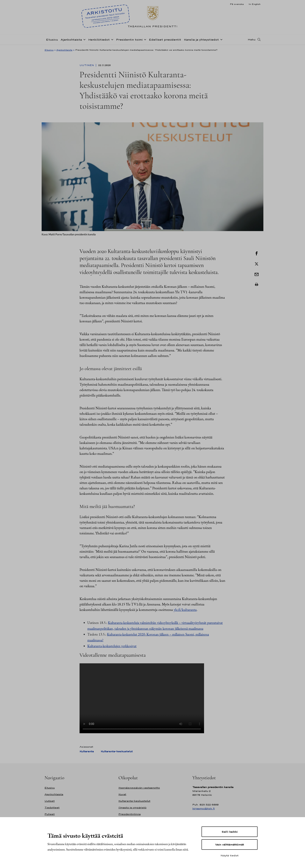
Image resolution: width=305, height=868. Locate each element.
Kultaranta (87, 751)
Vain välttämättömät (230, 845)
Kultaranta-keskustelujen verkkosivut (112, 646)
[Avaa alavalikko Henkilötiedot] (111, 39)
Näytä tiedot (230, 855)
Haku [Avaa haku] (252, 39)
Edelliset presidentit (165, 40)
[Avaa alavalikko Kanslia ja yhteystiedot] (221, 39)
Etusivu (52, 40)
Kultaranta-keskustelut (117, 751)
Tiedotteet (52, 808)
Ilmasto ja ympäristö (132, 808)
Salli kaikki (230, 832)
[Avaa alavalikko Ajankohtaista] (84, 39)
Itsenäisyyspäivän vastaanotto (139, 788)
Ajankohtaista (71, 40)
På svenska (237, 4)
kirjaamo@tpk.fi (204, 808)
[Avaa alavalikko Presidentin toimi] (144, 39)
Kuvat (122, 794)
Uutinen (87, 65)
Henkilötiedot (99, 40)
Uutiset (50, 801)
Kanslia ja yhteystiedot (201, 40)
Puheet (50, 814)
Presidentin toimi (129, 40)
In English (255, 4)
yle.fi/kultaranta (185, 610)
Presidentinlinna (130, 814)
